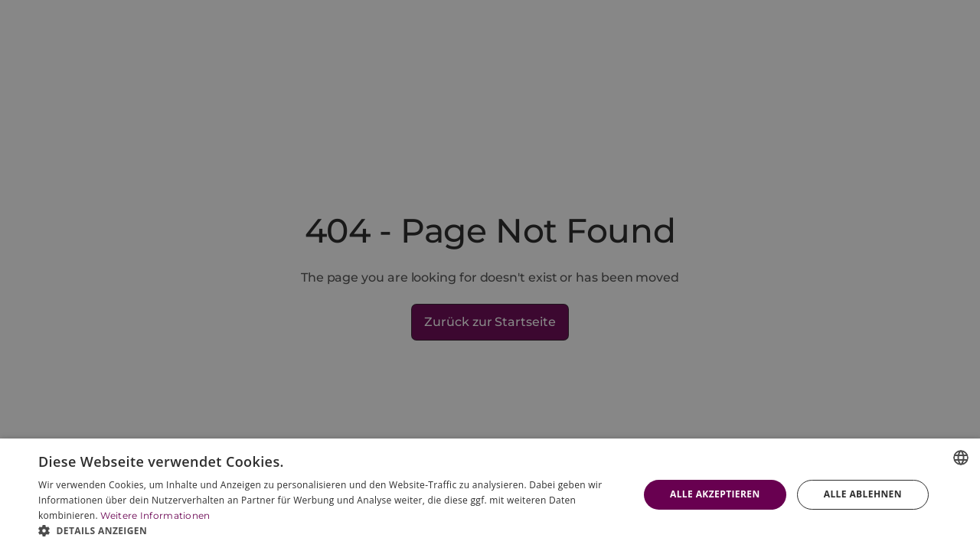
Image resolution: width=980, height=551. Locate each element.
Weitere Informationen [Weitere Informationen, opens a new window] (155, 515)
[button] (330, 531)
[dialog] (490, 495)
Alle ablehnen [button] (863, 494)
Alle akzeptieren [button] (715, 494)
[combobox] (961, 458)
